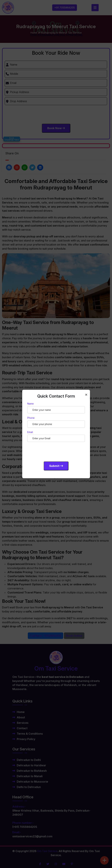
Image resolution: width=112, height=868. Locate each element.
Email (30, 432)
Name (30, 404)
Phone (31, 418)
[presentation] (53, 451)
